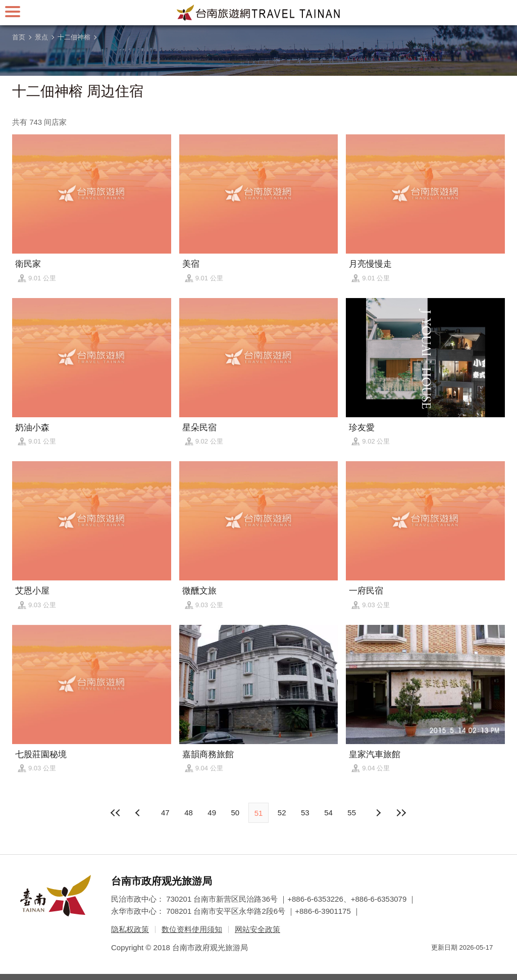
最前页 (116, 813)
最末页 (401, 813)
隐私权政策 (130, 929)
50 (235, 813)
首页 (19, 37)
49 (212, 813)
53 (305, 813)
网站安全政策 (257, 929)
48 (189, 813)
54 (328, 813)
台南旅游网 (258, 13)
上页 (378, 813)
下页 (139, 813)
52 (282, 813)
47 (165, 813)
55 (352, 813)
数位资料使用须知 (192, 929)
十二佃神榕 (74, 37)
